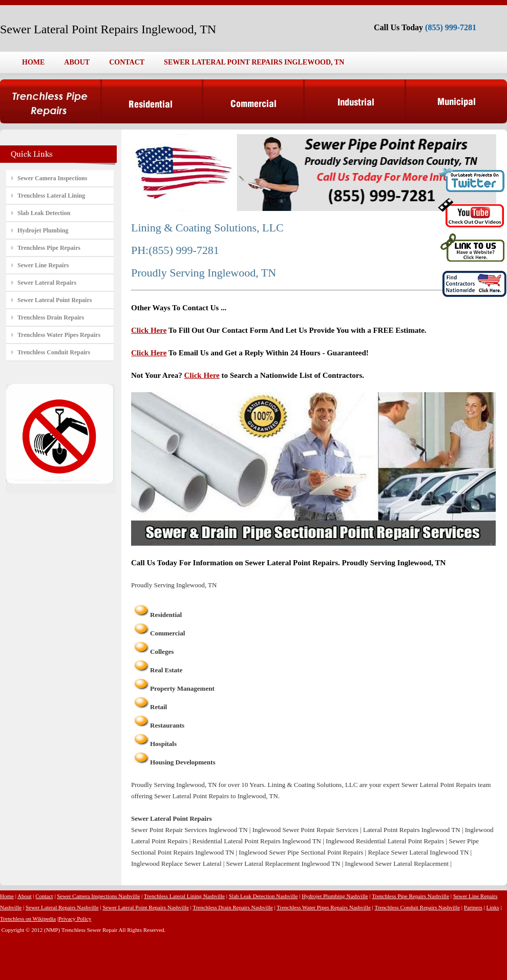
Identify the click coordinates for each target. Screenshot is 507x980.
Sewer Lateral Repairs (47, 283)
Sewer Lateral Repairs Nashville (62, 907)
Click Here (149, 330)
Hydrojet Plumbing (43, 230)
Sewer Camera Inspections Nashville (98, 896)
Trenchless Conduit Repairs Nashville (417, 907)
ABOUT (77, 62)
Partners (473, 907)
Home (7, 896)
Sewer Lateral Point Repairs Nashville (146, 907)
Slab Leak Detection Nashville (263, 896)
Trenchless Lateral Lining (51, 196)
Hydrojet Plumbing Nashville (335, 896)
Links (493, 907)
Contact (44, 896)
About (25, 896)
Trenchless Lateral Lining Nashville (184, 896)
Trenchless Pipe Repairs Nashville (410, 896)
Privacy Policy (75, 919)
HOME (33, 62)
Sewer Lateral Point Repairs (55, 300)
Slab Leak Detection (44, 213)
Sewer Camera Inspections (52, 178)
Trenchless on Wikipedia (28, 919)
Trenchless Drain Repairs (51, 317)
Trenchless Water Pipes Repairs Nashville (324, 907)
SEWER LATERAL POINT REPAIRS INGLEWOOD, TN (254, 62)
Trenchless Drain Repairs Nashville (233, 907)
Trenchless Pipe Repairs (49, 248)
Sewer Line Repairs (43, 265)
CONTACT (127, 62)
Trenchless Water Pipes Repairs (59, 335)
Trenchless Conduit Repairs (54, 352)
